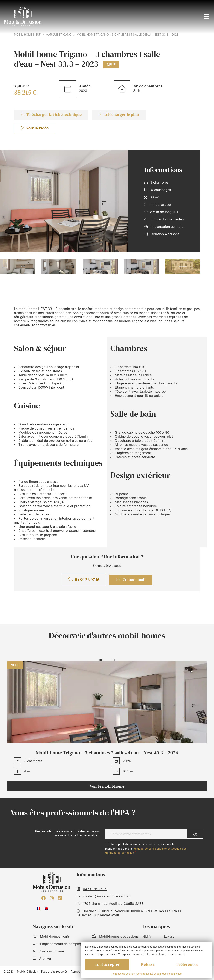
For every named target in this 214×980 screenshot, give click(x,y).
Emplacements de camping (57, 944)
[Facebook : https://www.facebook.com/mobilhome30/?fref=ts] (44, 898)
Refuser (148, 965)
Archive (42, 959)
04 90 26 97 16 (84, 580)
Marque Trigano (59, 34)
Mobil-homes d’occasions (115, 936)
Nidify (147, 936)
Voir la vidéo (35, 128)
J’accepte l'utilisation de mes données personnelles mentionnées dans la (146, 848)
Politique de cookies (123, 974)
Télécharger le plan (119, 115)
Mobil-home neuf (27, 34)
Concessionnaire (48, 951)
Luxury (169, 936)
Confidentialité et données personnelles (159, 974)
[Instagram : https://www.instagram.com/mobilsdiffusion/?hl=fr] (52, 898)
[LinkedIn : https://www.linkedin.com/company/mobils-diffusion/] (60, 898)
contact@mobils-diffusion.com (107, 896)
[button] (101, 660)
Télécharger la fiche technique (51, 115)
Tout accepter (107, 965)
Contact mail (131, 580)
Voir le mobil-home (107, 786)
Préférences (187, 965)
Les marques (156, 926)
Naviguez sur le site (54, 926)
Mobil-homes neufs (51, 936)
